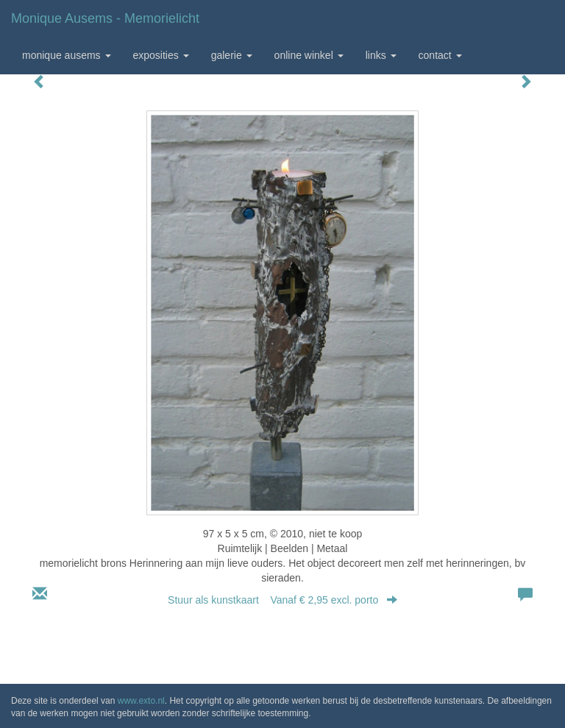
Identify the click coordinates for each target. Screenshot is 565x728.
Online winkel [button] (309, 55)
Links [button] (381, 55)
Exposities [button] (161, 55)
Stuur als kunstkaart (282, 600)
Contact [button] (440, 55)
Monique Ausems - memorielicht (105, 18)
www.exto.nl (141, 701)
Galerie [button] (232, 55)
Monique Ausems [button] (67, 55)
